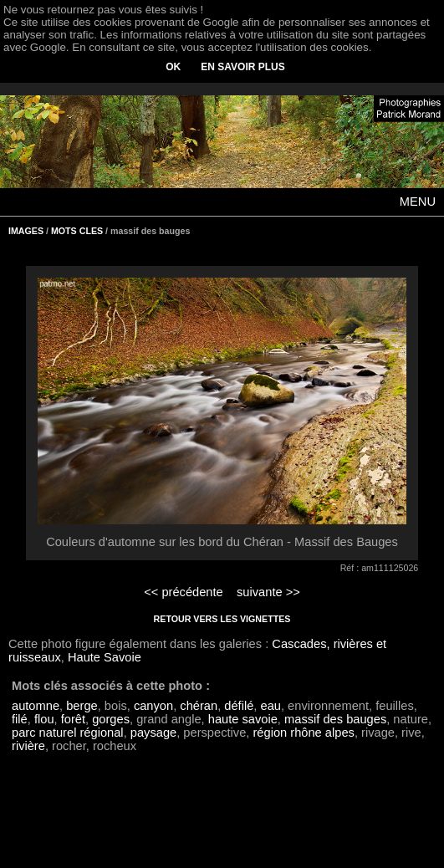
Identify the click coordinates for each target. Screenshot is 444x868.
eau (271, 706)
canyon (153, 706)
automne (36, 706)
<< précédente (184, 592)
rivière (28, 746)
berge (82, 706)
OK (173, 67)
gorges (111, 719)
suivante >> (268, 592)
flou (44, 719)
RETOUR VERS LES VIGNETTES (222, 619)
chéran (199, 706)
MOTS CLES (77, 231)
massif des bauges (335, 719)
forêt (73, 719)
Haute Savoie (105, 657)
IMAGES (26, 231)
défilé (239, 706)
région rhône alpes (303, 733)
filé (20, 719)
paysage (153, 733)
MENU (418, 202)
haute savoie (243, 719)
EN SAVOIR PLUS (242, 67)
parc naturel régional (68, 733)
